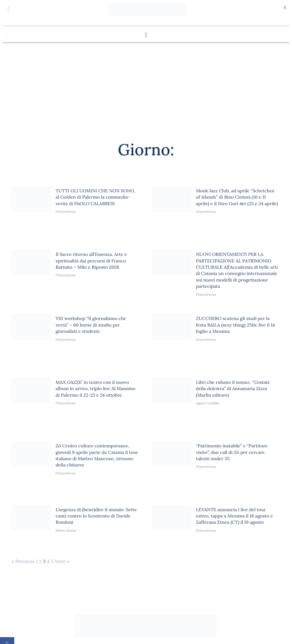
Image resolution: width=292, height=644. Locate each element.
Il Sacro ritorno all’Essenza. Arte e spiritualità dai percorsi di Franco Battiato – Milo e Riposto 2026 (91, 261)
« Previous (23, 561)
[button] (285, 8)
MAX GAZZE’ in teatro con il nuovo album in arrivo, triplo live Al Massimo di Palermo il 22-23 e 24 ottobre (96, 389)
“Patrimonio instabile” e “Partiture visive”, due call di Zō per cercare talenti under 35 (232, 452)
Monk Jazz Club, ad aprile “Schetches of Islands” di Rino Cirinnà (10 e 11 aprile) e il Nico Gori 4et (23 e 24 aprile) (237, 197)
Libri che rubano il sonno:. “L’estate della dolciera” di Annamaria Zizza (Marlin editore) (233, 389)
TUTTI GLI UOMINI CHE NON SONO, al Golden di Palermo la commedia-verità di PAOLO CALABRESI (95, 197)
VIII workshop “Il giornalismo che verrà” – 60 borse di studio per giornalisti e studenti (91, 325)
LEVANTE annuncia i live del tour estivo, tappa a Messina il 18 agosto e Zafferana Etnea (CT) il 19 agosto (234, 516)
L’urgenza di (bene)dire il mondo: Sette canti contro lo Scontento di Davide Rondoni (96, 516)
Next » (62, 561)
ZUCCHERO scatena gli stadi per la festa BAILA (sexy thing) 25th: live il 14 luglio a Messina (235, 325)
